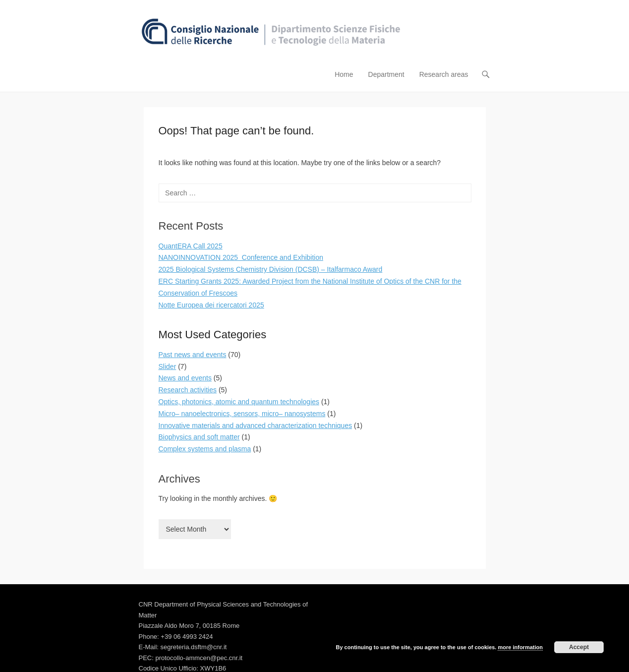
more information (520, 647)
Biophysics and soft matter (199, 437)
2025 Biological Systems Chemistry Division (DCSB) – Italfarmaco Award (271, 269)
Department (386, 74)
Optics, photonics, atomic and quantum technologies (239, 402)
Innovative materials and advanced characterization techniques (256, 426)
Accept (579, 647)
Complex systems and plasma (205, 449)
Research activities (188, 390)
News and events (185, 378)
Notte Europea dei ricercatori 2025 (211, 305)
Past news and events (193, 355)
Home (344, 74)
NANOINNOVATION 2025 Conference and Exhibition (241, 257)
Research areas (444, 74)
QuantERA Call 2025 (191, 246)
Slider (168, 367)
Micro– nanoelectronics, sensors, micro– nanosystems (242, 414)
